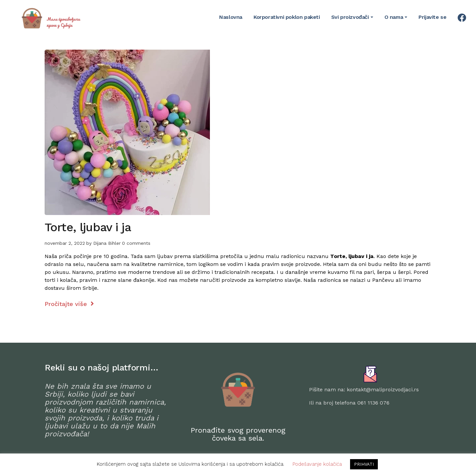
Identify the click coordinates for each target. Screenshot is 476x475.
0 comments (136, 243)
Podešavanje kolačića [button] (317, 464)
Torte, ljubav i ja (88, 227)
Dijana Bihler (107, 243)
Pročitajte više (69, 304)
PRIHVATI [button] (364, 464)
